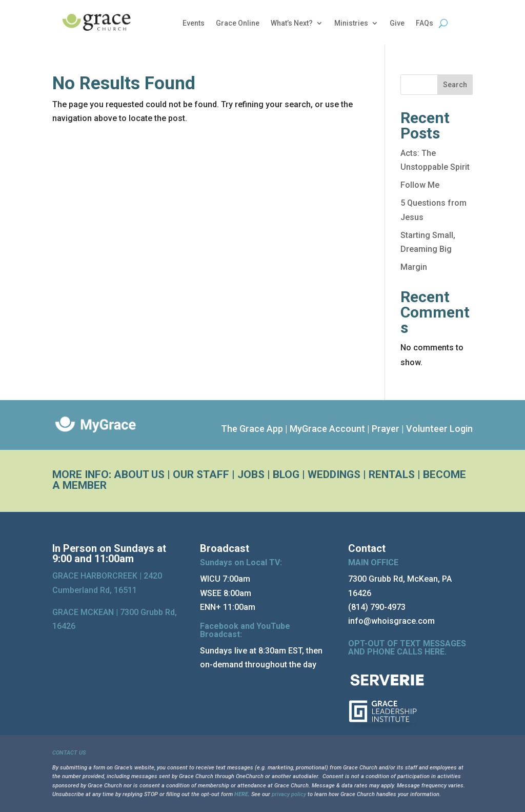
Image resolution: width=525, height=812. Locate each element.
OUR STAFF (201, 474)
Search (455, 85)
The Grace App (252, 429)
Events (194, 23)
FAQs (425, 23)
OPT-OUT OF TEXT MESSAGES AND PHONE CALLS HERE (407, 648)
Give (397, 23)
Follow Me (420, 185)
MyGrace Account (327, 429)
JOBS (251, 474)
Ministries (351, 23)
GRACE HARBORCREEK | (98, 576)
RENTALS (392, 474)
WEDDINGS (334, 474)
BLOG (286, 474)
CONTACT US (69, 753)
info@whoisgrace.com (391, 621)
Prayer (386, 429)
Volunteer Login (439, 429)
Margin (414, 267)
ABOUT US (139, 474)
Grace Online (238, 23)
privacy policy (289, 794)
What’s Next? (292, 23)
